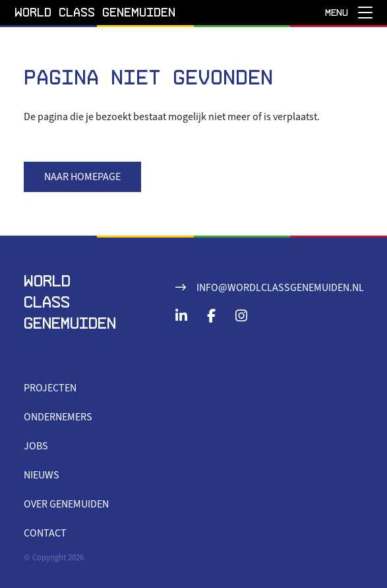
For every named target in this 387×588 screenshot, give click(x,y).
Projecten (50, 388)
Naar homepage (82, 177)
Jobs (36, 446)
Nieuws (42, 475)
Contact (45, 533)
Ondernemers (58, 417)
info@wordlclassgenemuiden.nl (280, 288)
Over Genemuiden (66, 504)
